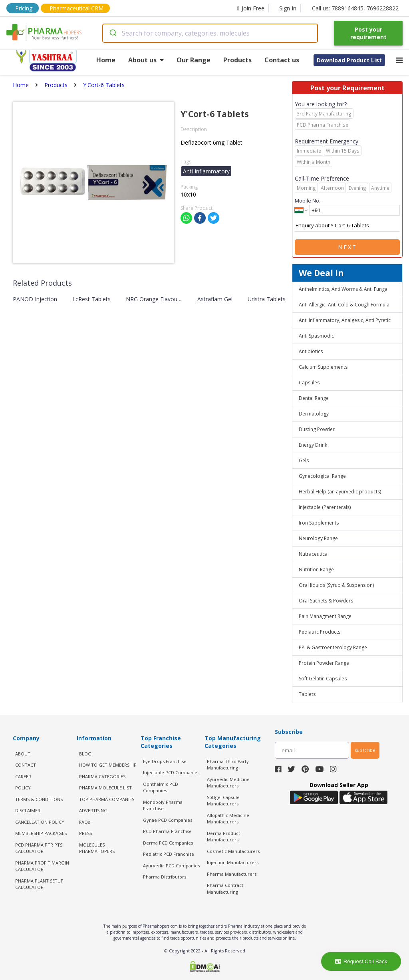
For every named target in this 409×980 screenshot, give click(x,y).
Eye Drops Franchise (165, 761)
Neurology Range (318, 538)
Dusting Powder (317, 429)
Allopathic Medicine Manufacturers (228, 819)
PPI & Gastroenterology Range (333, 647)
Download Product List (349, 60)
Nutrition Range (316, 570)
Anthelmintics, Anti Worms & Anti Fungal (344, 289)
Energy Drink (313, 445)
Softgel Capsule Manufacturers (223, 801)
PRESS (85, 833)
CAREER (23, 776)
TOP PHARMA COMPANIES (107, 799)
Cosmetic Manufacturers (233, 851)
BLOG (85, 754)
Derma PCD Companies (168, 843)
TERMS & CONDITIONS (39, 799)
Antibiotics (311, 351)
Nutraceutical (314, 554)
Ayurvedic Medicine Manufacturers (228, 783)
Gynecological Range (322, 476)
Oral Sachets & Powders (326, 601)
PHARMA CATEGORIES (102, 776)
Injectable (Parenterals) (325, 507)
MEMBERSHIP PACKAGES (41, 833)
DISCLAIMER (28, 810)
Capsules (309, 383)
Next (347, 247)
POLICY (23, 788)
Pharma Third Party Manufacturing (228, 765)
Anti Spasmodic (316, 336)
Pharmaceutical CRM (76, 8)
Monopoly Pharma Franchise (163, 805)
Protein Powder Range (324, 663)
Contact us (282, 60)
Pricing (24, 8)
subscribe (365, 750)
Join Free (251, 8)
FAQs (84, 822)
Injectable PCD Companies (171, 772)
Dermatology (314, 414)
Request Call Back (361, 961)
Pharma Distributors (165, 877)
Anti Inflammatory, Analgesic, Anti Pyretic (345, 320)
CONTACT (26, 765)
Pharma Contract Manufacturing (225, 889)
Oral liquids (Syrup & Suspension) (336, 585)
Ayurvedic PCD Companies (171, 866)
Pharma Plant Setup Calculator (39, 884)
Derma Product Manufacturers (223, 837)
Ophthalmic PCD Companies (161, 787)
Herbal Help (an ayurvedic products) (340, 492)
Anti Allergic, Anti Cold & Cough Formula (344, 305)
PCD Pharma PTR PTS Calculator (39, 848)
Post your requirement (368, 33)
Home (106, 60)
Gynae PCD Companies (168, 820)
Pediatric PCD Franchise (169, 854)
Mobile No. (308, 201)
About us (146, 60)
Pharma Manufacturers (232, 874)
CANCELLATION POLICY (40, 822)
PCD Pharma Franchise (167, 831)
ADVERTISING (93, 810)
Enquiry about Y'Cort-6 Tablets (347, 226)
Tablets (307, 694)
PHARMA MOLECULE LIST (105, 788)
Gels (304, 460)
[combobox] (210, 33)
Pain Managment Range (325, 616)
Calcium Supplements (323, 367)
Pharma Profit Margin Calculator (42, 866)
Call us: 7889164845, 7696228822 (355, 8)
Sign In (288, 8)
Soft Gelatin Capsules (323, 679)
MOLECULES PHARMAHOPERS (97, 848)
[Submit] (112, 33)
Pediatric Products (320, 632)
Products (237, 60)
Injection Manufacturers (233, 862)
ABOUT (23, 754)
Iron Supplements (319, 523)
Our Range (194, 60)
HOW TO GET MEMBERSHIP (108, 765)
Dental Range (314, 398)
